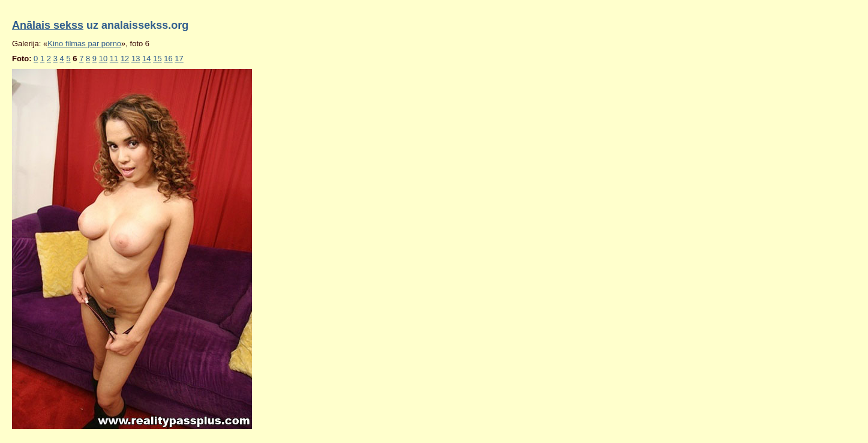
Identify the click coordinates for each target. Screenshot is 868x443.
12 (125, 59)
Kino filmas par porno (84, 44)
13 (136, 59)
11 (114, 59)
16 (168, 59)
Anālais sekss (48, 25)
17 (179, 59)
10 (103, 59)
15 (157, 59)
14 (146, 59)
